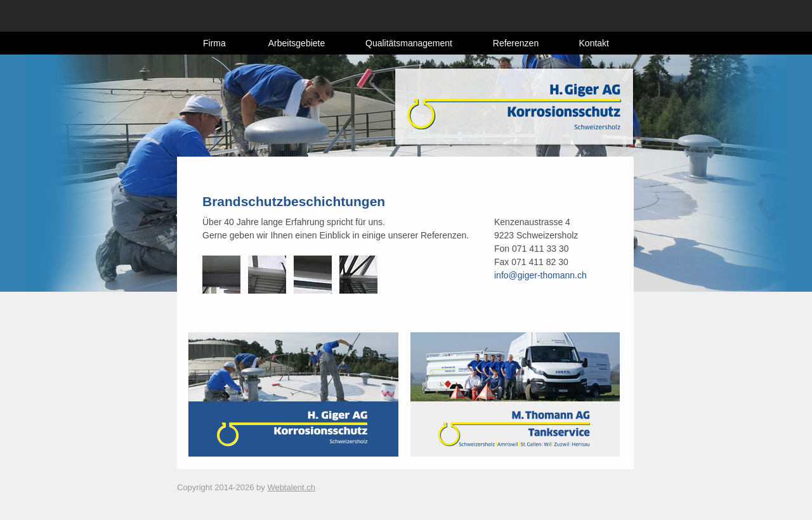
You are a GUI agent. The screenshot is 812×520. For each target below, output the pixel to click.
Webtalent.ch (291, 487)
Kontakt (594, 43)
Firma (214, 43)
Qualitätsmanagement (409, 43)
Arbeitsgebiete (297, 43)
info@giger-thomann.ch (540, 275)
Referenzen (516, 43)
